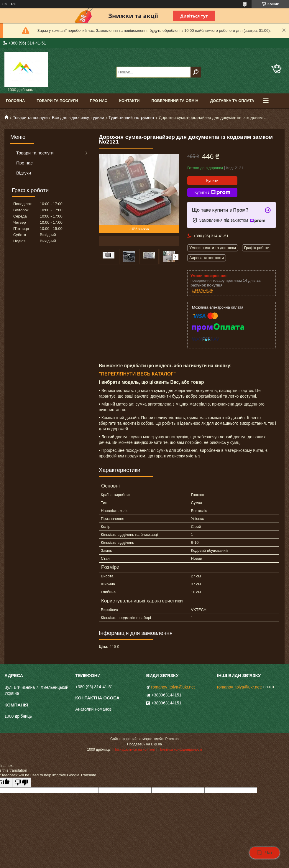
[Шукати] (196, 72)
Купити (212, 181)
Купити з (212, 192)
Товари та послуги (57, 101)
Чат (265, 853)
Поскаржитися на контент (134, 750)
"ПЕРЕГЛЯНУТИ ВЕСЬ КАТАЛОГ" (137, 374)
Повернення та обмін (175, 101)
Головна (15, 101)
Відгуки (24, 173)
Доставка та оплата (232, 101)
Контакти (129, 101)
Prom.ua (172, 739)
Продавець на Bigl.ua (144, 744)
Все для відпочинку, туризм (78, 118)
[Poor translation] (22, 782)
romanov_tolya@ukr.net (173, 687)
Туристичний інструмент (132, 118)
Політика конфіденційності (180, 750)
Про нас (98, 101)
